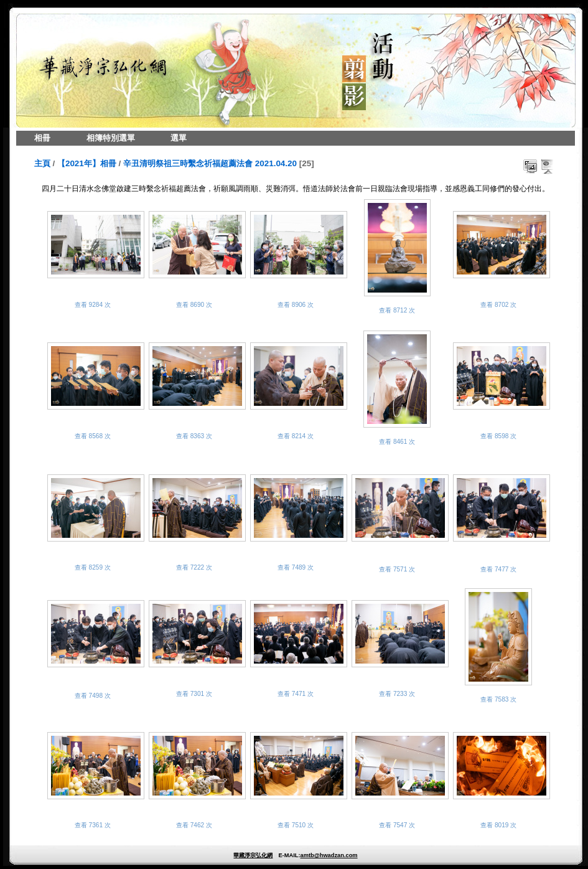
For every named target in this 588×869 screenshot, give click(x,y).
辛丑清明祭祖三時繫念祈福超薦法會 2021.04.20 (210, 163)
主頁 (42, 163)
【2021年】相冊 (87, 163)
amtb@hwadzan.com (329, 855)
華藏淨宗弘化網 (253, 855)
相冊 (42, 138)
